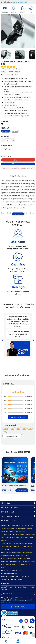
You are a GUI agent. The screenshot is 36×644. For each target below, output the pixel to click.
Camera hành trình (20, 2)
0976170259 (18, 580)
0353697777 (18, 574)
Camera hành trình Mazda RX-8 (15, 485)
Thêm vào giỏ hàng (18, 164)
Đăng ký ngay (18, 607)
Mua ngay (18, 160)
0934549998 (24, 577)
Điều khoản (16, 600)
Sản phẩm (8, 2)
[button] (34, 340)
